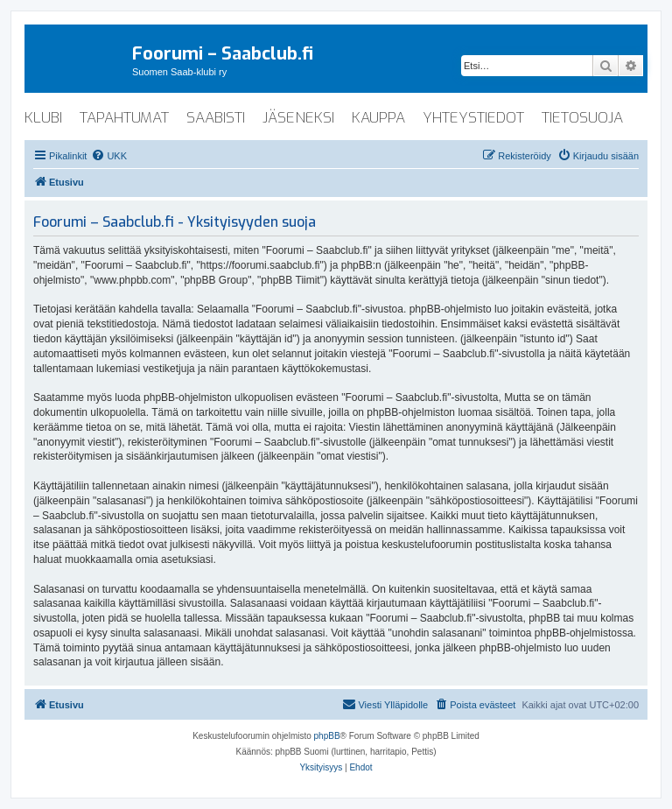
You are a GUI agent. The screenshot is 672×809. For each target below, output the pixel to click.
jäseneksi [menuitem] (298, 118)
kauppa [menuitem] (378, 118)
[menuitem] (109, 156)
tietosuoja (582, 118)
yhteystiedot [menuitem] (473, 118)
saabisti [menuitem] (216, 118)
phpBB (327, 736)
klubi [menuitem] (43, 118)
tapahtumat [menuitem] (124, 118)
